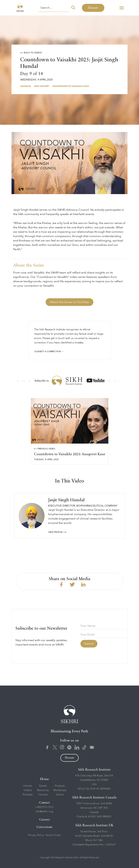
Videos (28, 790)
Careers (45, 820)
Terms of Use (53, 835)
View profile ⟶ (57, 532)
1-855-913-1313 (44, 807)
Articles (28, 786)
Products (60, 786)
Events (43, 786)
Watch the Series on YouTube (69, 302)
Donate (93, 8)
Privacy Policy (36, 835)
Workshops (60, 790)
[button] (122, 8)
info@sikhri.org (44, 811)
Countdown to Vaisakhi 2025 (71, 86)
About (60, 795)
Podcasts (28, 795)
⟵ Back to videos (31, 53)
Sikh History (42, 86)
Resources (43, 790)
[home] (19, 8)
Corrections (44, 827)
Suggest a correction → (49, 351)
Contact (44, 803)
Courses (43, 795)
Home (45, 779)
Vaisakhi (26, 86)
